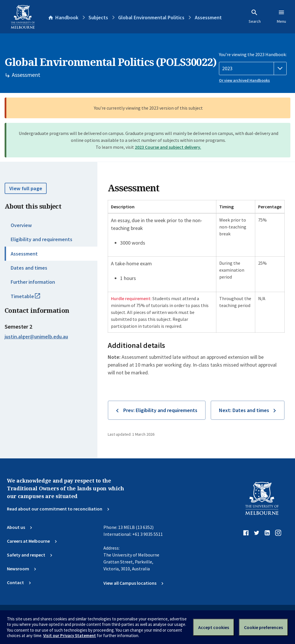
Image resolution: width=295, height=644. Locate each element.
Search (255, 16)
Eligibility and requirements (41, 239)
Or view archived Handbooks (244, 80)
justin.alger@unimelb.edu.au (36, 337)
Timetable (32, 299)
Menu (281, 16)
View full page (26, 188)
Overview (21, 225)
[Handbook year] (253, 68)
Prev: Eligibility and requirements (160, 410)
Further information (33, 282)
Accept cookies (214, 627)
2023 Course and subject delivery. (168, 147)
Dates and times (29, 268)
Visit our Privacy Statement (70, 636)
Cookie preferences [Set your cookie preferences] (263, 627)
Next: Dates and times (244, 410)
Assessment (24, 254)
